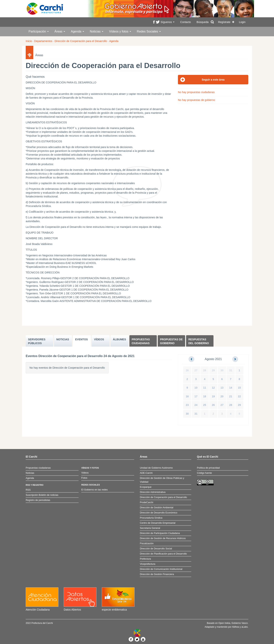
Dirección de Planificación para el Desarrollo (163, 554)
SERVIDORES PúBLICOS (37, 341)
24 (196, 405)
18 (205, 396)
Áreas (60, 31)
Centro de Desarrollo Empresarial (158, 523)
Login (242, 22)
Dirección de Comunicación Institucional (161, 569)
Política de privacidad (208, 468)
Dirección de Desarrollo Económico (159, 513)
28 (205, 370)
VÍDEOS (99, 339)
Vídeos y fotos (120, 31)
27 (196, 370)
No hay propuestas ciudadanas (196, 92)
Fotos (84, 478)
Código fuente (204, 473)
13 (222, 388)
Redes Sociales (149, 31)
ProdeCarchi (147, 502)
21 (231, 396)
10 (196, 388)
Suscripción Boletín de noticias (42, 495)
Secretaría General (150, 528)
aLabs (245, 627)
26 (187, 370)
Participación (39, 31)
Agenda (77, 31)
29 (213, 370)
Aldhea (235, 627)
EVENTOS (82, 339)
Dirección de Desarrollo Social (156, 549)
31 (231, 370)
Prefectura (145, 559)
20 (222, 396)
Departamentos (43, 41)
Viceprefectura (148, 564)
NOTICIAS (63, 339)
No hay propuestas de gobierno (196, 100)
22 (239, 396)
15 (239, 388)
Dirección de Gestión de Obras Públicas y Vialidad (162, 480)
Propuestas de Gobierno (171, 341)
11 (205, 388)
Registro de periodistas (38, 500)
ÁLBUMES (119, 339)
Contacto (186, 22)
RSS (28, 490)
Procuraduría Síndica (151, 518)
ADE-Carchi (146, 473)
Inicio (29, 41)
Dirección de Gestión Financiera (157, 574)
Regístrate (224, 22)
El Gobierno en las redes (94, 490)
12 (213, 388)
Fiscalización (147, 543)
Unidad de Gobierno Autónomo (156, 468)
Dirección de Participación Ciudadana (160, 533)
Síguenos (168, 22)
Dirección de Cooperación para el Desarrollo (81, 41)
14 (231, 388)
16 (187, 396)
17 (196, 396)
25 (205, 405)
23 (187, 405)
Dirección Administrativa (153, 492)
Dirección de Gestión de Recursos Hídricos (163, 538)
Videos (85, 473)
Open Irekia (224, 623)
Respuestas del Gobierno (199, 341)
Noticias (97, 31)
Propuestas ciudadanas (141, 341)
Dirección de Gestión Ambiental (157, 508)
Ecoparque (146, 487)
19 (213, 396)
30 (222, 370)
